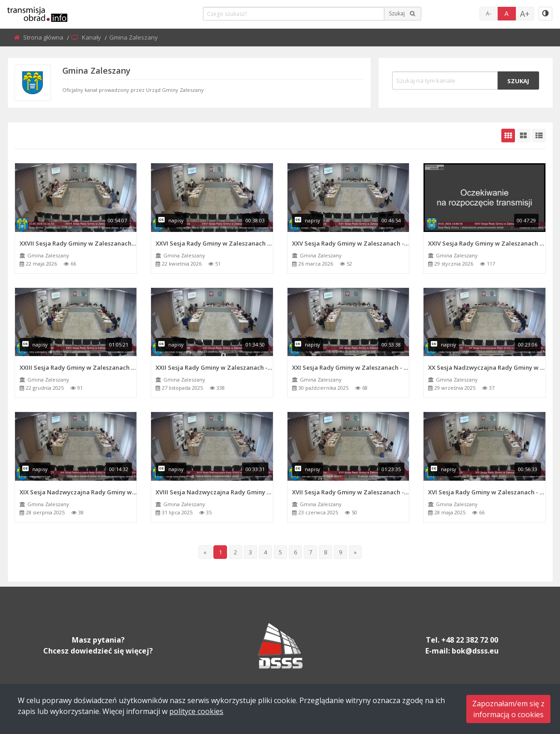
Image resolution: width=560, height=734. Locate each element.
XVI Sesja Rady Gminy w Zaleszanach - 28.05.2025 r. (487, 492)
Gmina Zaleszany (48, 255)
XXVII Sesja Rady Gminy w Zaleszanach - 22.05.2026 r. (78, 243)
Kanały (92, 37)
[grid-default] (508, 136)
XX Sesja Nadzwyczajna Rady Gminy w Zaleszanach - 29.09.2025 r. (487, 367)
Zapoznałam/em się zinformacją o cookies (508, 709)
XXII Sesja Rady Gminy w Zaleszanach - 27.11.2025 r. (214, 367)
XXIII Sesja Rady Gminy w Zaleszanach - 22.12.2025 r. (78, 367)
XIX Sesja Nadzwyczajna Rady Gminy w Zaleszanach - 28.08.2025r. (78, 492)
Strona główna (44, 37)
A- (489, 13)
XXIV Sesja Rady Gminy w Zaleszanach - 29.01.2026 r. (487, 243)
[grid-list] (539, 136)
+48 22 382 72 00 (470, 640)
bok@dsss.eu (475, 651)
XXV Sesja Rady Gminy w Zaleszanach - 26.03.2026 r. (351, 243)
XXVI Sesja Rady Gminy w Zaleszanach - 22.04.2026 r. (214, 243)
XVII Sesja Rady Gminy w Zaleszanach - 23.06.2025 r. (351, 492)
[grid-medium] (524, 136)
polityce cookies (196, 711)
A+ (525, 14)
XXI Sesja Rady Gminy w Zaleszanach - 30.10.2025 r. (351, 367)
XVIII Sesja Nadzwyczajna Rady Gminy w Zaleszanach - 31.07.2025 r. (214, 492)
